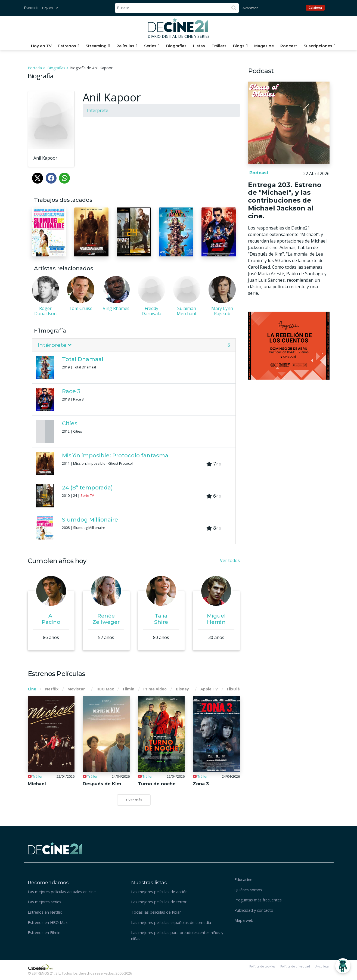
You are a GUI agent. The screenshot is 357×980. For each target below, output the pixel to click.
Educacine (243, 880)
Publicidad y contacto (254, 910)
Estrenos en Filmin (44, 933)
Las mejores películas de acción (159, 892)
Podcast (289, 46)
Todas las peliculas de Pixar (156, 912)
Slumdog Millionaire (90, 520)
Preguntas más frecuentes (258, 900)
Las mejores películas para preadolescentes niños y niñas (177, 936)
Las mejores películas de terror (159, 902)
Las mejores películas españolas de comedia (171, 922)
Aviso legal (322, 966)
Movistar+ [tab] (77, 689)
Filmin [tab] (129, 689)
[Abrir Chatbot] (343, 966)
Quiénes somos (248, 890)
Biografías (176, 46)
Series (150, 46)
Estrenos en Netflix (45, 912)
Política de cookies (262, 966)
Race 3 (71, 391)
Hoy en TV (50, 8)
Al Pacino (51, 619)
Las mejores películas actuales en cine (62, 892)
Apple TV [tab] (209, 689)
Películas (125, 46)
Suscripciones (318, 46)
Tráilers (219, 46)
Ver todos (230, 560)
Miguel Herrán (216, 619)
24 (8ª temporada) (87, 488)
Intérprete (98, 110)
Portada (35, 68)
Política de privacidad (295, 966)
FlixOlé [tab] (233, 689)
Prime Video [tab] (155, 689)
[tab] (134, 345)
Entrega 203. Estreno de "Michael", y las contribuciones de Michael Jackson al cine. (285, 200)
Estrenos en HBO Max (48, 922)
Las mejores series (44, 902)
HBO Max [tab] (105, 689)
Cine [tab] (32, 689)
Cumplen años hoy (57, 561)
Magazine (264, 46)
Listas (199, 46)
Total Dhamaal (83, 359)
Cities (70, 423)
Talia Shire (161, 619)
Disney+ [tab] (184, 689)
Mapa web (244, 920)
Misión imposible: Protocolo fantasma (115, 455)
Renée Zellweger (106, 619)
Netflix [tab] (52, 689)
